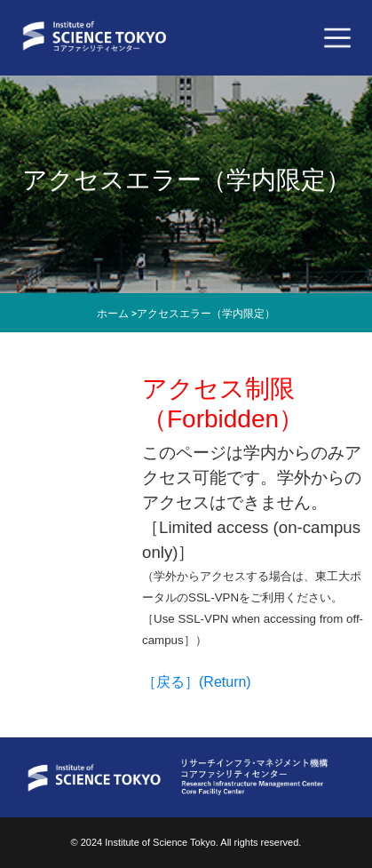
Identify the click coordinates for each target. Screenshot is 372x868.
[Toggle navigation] (337, 38)
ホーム (113, 314)
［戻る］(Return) (197, 682)
